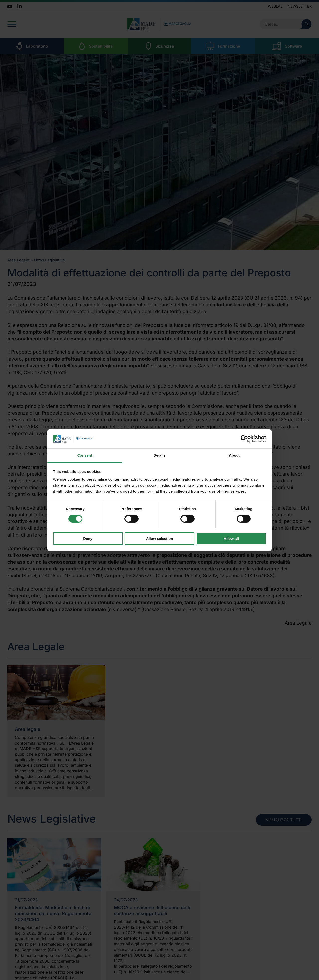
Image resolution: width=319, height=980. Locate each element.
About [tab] (234, 455)
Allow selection (159, 539)
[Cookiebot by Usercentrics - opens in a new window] (244, 439)
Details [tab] (159, 455)
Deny (88, 539)
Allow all (231, 539)
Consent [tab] (85, 455)
